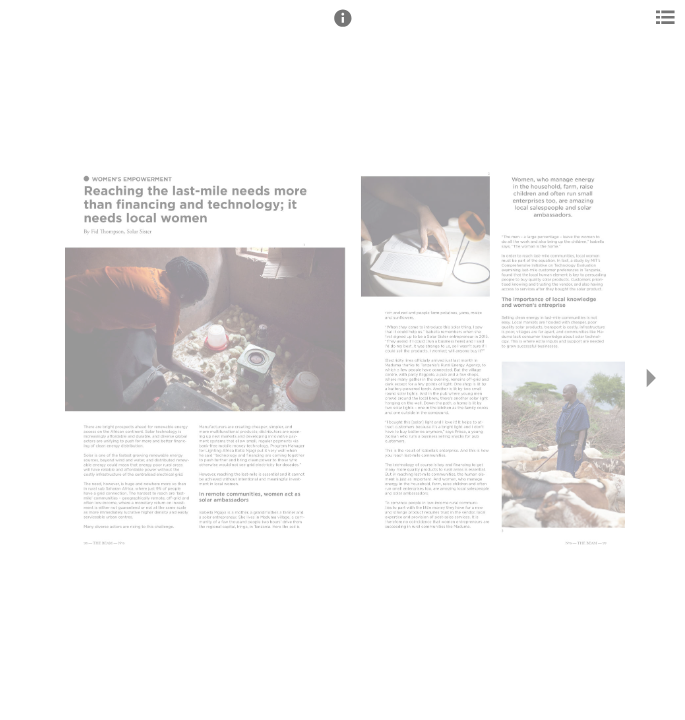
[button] (343, 27)
